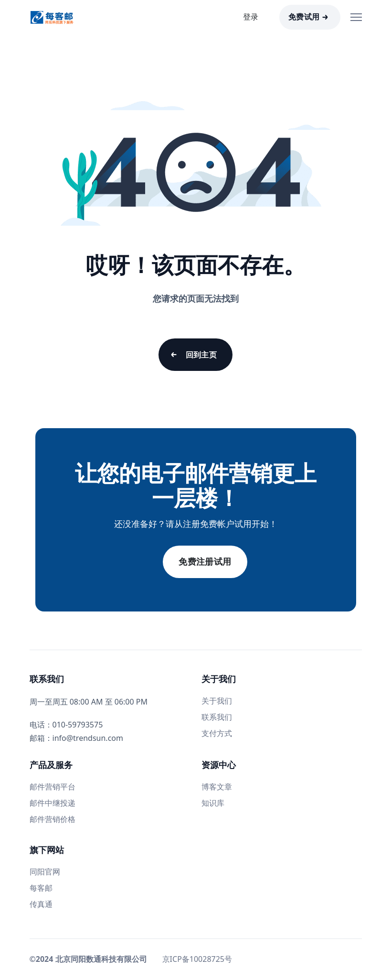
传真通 (41, 904)
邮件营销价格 (53, 819)
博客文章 (217, 787)
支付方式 (217, 733)
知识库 (213, 803)
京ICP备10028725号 (197, 959)
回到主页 (201, 355)
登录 (251, 17)
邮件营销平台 (53, 787)
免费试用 (304, 17)
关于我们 (217, 701)
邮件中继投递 (53, 803)
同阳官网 (45, 872)
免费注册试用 (205, 562)
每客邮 (41, 888)
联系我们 (217, 717)
